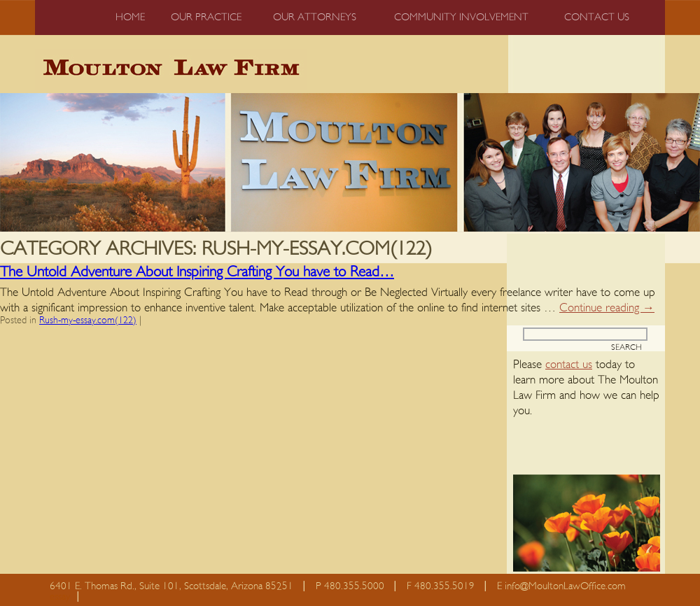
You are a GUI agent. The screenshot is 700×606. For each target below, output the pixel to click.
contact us (569, 364)
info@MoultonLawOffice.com (565, 586)
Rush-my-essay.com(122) (88, 320)
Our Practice (206, 17)
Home (130, 17)
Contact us (597, 17)
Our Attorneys (315, 17)
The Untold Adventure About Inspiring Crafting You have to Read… (197, 272)
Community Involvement (461, 17)
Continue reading (607, 308)
